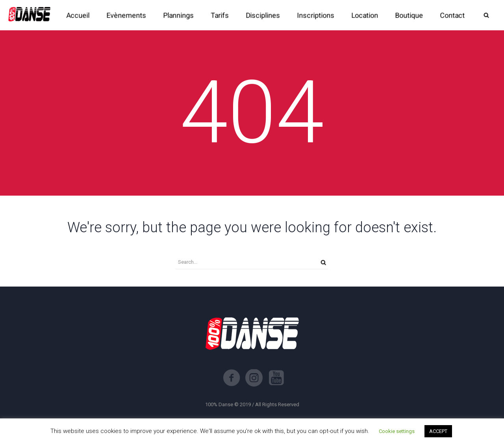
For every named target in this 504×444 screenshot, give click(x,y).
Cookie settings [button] (397, 431)
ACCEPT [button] (438, 431)
